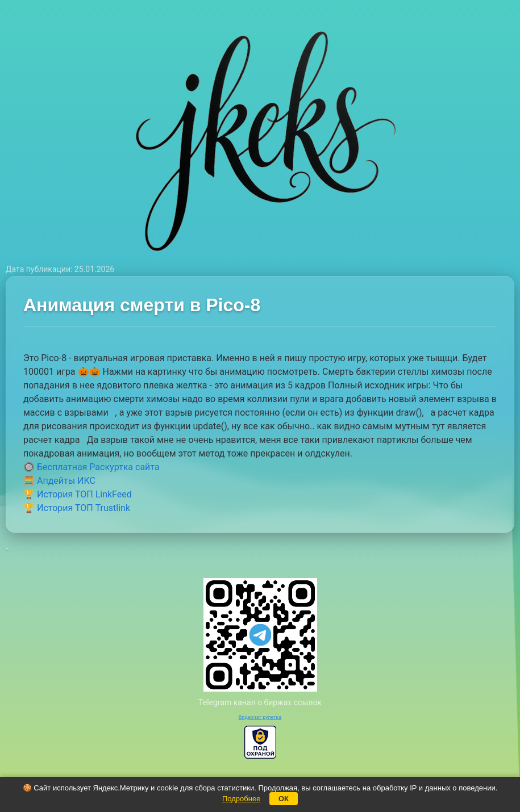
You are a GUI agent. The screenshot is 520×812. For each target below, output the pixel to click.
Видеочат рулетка (260, 717)
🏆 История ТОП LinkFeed (78, 494)
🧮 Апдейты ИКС (59, 481)
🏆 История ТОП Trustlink (77, 508)
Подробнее (241, 799)
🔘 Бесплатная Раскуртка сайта (91, 467)
